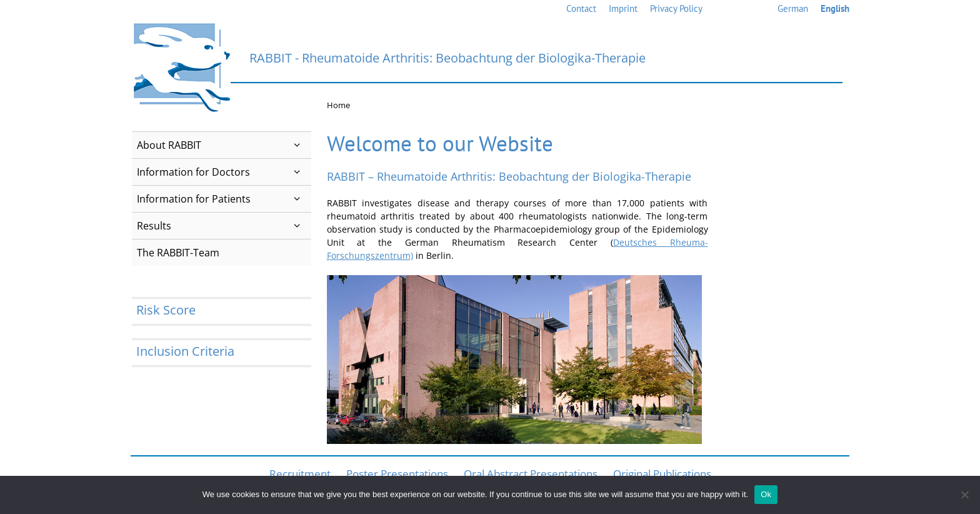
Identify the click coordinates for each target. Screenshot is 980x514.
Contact (581, 8)
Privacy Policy (676, 8)
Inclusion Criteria (185, 351)
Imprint (623, 8)
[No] (964, 495)
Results (224, 226)
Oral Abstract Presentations (531, 474)
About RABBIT (224, 145)
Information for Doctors (224, 172)
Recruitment (300, 474)
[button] (297, 145)
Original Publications (662, 474)
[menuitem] (793, 9)
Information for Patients (224, 199)
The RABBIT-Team (178, 253)
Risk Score (166, 310)
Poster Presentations (397, 474)
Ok (766, 494)
